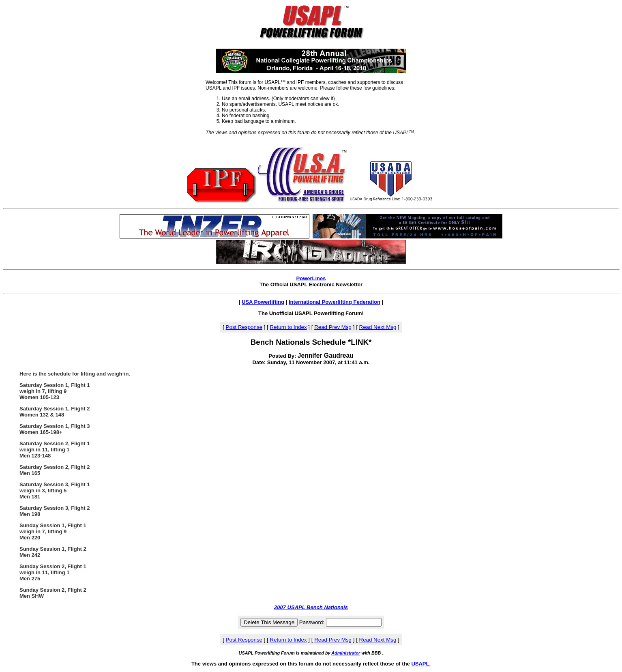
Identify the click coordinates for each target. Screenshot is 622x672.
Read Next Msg (378, 327)
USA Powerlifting (263, 302)
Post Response (244, 327)
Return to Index (288, 327)
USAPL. (421, 664)
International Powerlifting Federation (335, 302)
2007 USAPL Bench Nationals (311, 607)
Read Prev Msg (333, 327)
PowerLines (311, 278)
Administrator (346, 653)
